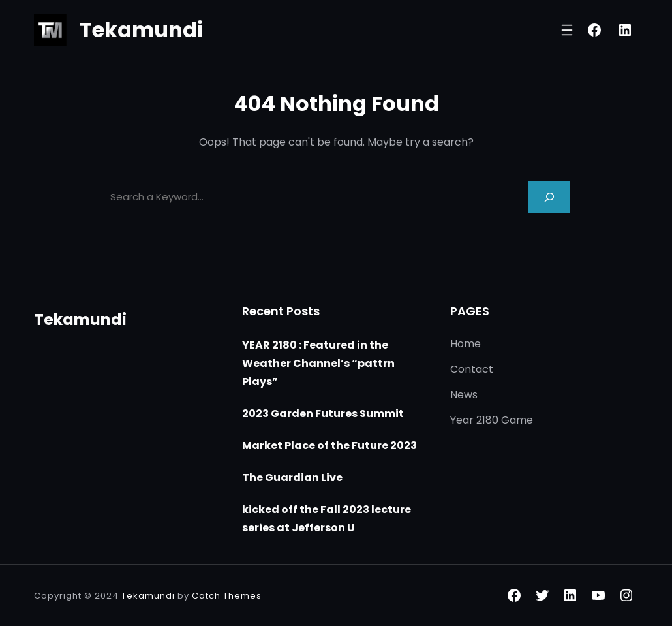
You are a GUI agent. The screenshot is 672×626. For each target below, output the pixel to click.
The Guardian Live (292, 477)
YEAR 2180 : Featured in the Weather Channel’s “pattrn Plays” (318, 363)
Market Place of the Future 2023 (329, 446)
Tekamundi (141, 30)
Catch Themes (227, 596)
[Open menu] (567, 30)
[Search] (549, 197)
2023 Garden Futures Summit (323, 414)
